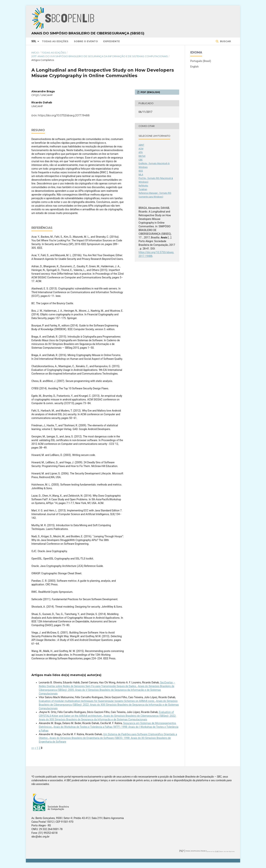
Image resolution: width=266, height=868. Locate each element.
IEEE (141, 171)
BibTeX (142, 156)
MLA (141, 175)
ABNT (141, 145)
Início (35, 53)
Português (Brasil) (201, 61)
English (194, 67)
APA (141, 152)
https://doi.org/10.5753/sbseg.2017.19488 (64, 115)
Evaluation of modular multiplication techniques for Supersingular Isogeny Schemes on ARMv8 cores (97, 701)
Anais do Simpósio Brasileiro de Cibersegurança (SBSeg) (88, 33)
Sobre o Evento (86, 41)
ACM (141, 149)
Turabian (143, 189)
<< (33, 748)
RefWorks (143, 186)
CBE (141, 160)
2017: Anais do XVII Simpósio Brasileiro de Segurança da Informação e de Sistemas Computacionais (100, 56)
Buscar (225, 41)
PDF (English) (150, 92)
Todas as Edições (55, 41)
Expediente (112, 41)
